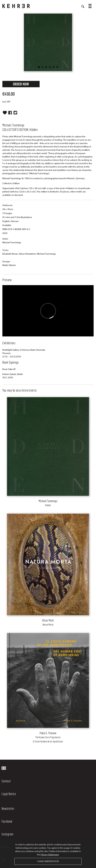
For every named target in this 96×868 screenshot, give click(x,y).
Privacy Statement (50, 855)
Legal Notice (9, 794)
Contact (6, 781)
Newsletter (8, 808)
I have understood (48, 861)
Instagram (8, 834)
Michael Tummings (12, 242)
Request (21, 84)
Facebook (7, 821)
